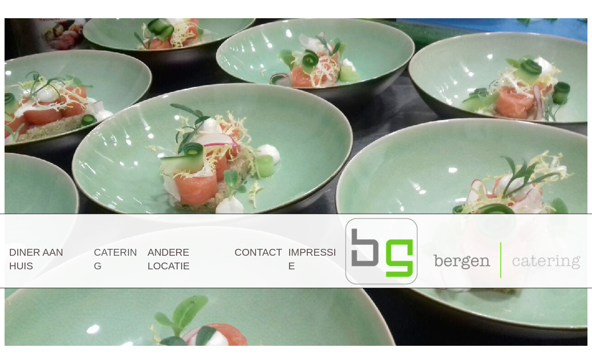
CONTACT (258, 252)
